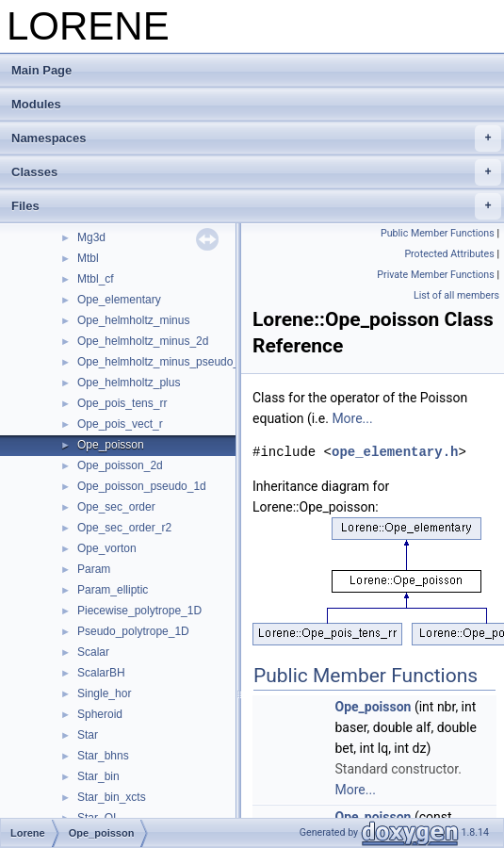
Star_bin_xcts (112, 797)
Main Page (41, 70)
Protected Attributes (449, 254)
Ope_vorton (107, 548)
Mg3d (91, 237)
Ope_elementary (119, 300)
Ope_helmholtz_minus (133, 320)
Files (256, 206)
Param (94, 569)
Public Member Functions (438, 233)
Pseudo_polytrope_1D (133, 631)
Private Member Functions (435, 275)
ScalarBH (101, 673)
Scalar (93, 652)
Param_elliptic (113, 590)
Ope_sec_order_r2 (124, 528)
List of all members (456, 295)
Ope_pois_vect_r (120, 424)
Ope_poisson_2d (120, 465)
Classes (256, 172)
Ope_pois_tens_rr (122, 403)
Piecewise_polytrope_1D (139, 611)
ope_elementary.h (395, 452)
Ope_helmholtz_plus (129, 383)
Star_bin (98, 776)
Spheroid (100, 714)
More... (352, 418)
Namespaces (256, 139)
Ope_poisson (111, 445)
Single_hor (104, 693)
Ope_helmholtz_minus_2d (143, 341)
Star (88, 735)
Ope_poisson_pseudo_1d (142, 486)
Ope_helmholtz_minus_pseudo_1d (164, 362)
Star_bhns (103, 756)
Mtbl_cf (96, 279)
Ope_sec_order (116, 507)
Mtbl (88, 258)
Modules (36, 104)
